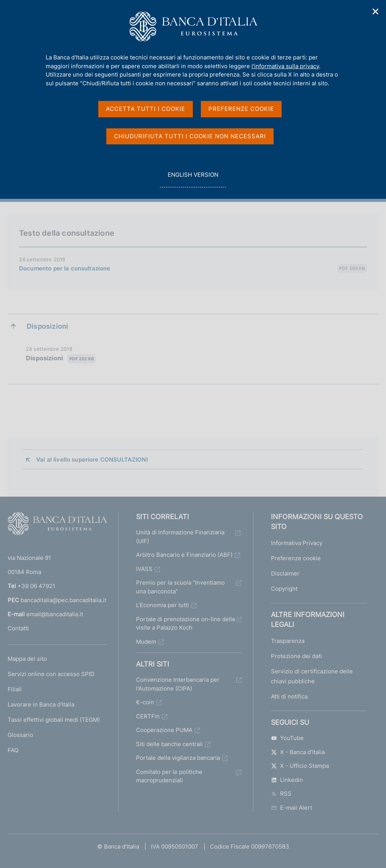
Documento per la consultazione (65, 268)
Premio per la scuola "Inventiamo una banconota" (180, 587)
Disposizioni (61, 359)
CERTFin (148, 716)
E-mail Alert (292, 808)
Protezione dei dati (296, 656)
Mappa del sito (27, 659)
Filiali (15, 689)
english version (193, 179)
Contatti (18, 628)
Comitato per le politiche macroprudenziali (169, 776)
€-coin (145, 702)
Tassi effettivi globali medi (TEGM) (54, 720)
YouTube (287, 738)
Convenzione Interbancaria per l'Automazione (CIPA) (178, 684)
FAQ (13, 750)
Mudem (146, 642)
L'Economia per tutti (163, 605)
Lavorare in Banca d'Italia (41, 704)
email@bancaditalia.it (55, 614)
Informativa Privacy (297, 543)
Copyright (284, 589)
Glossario (20, 735)
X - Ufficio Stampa (300, 766)
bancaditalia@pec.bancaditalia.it (63, 600)
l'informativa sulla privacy (285, 66)
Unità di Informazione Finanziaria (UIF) (180, 537)
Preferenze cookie (296, 558)
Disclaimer (285, 573)
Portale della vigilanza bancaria (178, 758)
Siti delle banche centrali (169, 744)
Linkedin (287, 780)
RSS (281, 794)
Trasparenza (288, 641)
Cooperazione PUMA (164, 730)
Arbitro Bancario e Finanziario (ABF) (184, 555)
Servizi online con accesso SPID (51, 674)
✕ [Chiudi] (376, 12)
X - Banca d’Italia (298, 752)
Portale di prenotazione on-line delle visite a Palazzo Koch (186, 623)
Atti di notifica (289, 696)
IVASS (144, 569)
